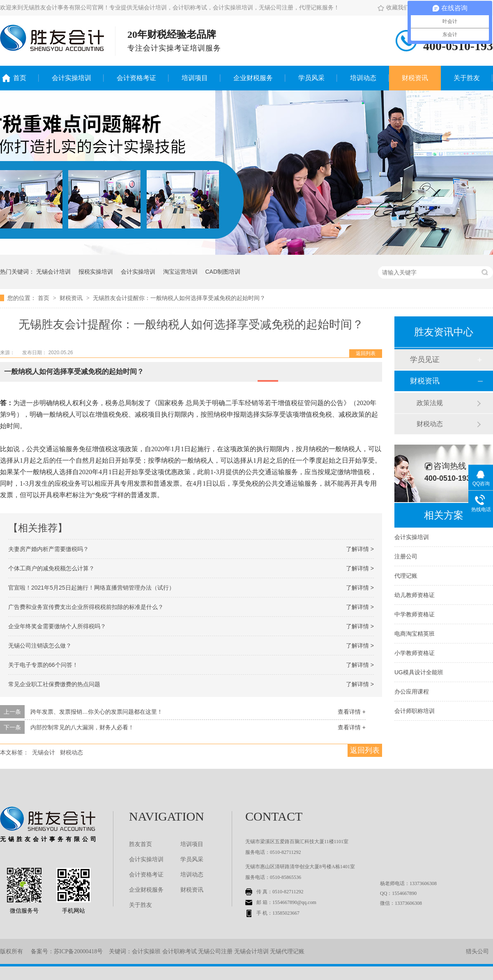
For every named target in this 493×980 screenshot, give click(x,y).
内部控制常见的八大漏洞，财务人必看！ (82, 727)
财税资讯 (415, 78)
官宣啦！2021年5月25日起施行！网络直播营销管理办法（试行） (91, 588)
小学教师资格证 (415, 653)
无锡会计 (44, 752)
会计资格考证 (136, 78)
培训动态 (363, 78)
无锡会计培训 (53, 272)
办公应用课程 (412, 692)
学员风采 (311, 78)
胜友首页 (141, 844)
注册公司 (406, 556)
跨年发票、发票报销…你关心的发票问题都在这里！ (97, 712)
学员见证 (425, 360)
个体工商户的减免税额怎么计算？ (51, 568)
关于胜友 (467, 78)
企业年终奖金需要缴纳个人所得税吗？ (57, 626)
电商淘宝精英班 (415, 634)
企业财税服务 (253, 78)
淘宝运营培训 (180, 272)
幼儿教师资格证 (415, 595)
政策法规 (430, 403)
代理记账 (406, 576)
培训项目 (195, 78)
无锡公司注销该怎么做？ (40, 646)
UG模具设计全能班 (419, 672)
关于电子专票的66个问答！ (43, 665)
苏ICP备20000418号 (78, 951)
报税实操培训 (96, 272)
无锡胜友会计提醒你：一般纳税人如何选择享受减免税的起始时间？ (179, 298)
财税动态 (71, 752)
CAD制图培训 (223, 272)
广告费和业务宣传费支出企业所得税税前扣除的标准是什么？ (86, 607)
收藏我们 (393, 8)
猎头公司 (477, 951)
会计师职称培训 (415, 711)
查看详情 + (352, 712)
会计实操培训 (71, 78)
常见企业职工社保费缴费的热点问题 (54, 684)
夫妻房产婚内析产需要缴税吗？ (48, 549)
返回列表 (366, 353)
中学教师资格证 (415, 614)
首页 (20, 78)
